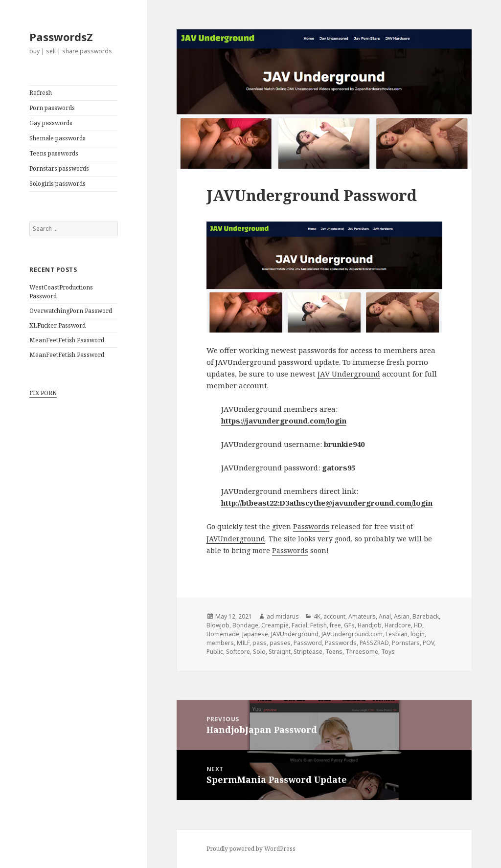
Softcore (238, 652)
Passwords (311, 526)
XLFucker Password (57, 325)
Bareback (426, 616)
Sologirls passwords (57, 184)
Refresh (41, 93)
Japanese (255, 634)
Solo (259, 652)
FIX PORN (43, 393)
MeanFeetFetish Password (67, 340)
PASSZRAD (374, 643)
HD (418, 625)
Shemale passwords (57, 138)
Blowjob (218, 625)
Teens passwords (54, 153)
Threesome (362, 652)
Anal (385, 616)
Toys (388, 652)
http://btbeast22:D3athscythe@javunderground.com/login (327, 503)
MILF (243, 643)
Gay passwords (51, 123)
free (335, 625)
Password (308, 643)
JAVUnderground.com (352, 634)
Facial (299, 625)
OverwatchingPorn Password (71, 311)
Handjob (370, 625)
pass (260, 643)
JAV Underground (349, 374)
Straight (280, 652)
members (220, 643)
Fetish (319, 625)
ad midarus (283, 616)
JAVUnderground (246, 362)
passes (280, 643)
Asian (402, 616)
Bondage (245, 625)
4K (317, 616)
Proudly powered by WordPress (251, 849)
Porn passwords (52, 108)
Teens (334, 652)
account (334, 616)
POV (428, 643)
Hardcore (398, 625)
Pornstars (406, 643)
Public (215, 652)
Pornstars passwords (59, 168)
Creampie (275, 625)
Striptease (308, 652)
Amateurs (362, 616)
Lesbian (397, 634)
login (418, 634)
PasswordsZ (61, 37)
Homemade (223, 634)
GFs (349, 625)
